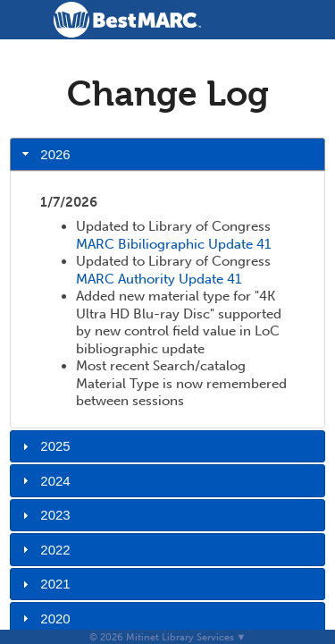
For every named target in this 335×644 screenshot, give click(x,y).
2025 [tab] (44, 446)
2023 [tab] (44, 515)
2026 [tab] (44, 154)
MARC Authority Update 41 (159, 279)
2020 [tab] (44, 619)
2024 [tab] (44, 481)
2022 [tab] (44, 550)
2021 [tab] (44, 584)
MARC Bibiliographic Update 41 (173, 244)
